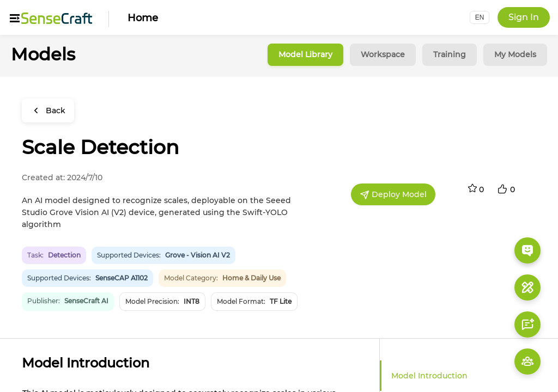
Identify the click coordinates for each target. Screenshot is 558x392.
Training (450, 54)
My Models (515, 54)
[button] (480, 17)
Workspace (383, 54)
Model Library (305, 54)
